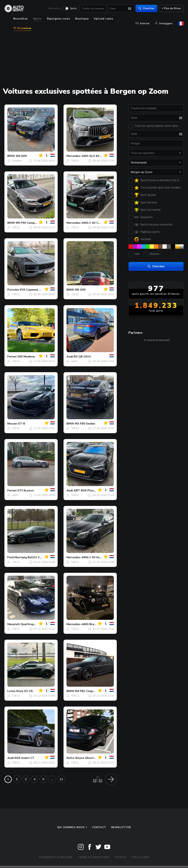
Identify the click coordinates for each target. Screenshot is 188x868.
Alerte (142, 23)
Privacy (121, 857)
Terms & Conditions (93, 857)
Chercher (146, 8)
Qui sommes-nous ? (72, 827)
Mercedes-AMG (77, 156)
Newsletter (121, 827)
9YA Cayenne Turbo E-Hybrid (40, 290)
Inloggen (164, 23)
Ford (11, 557)
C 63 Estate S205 (102, 557)
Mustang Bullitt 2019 (30, 557)
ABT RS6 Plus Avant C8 (91, 490)
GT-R (21, 424)
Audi (70, 357)
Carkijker (17, 161)
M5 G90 (80, 290)
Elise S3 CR (25, 691)
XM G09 (21, 156)
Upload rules (103, 19)
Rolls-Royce (75, 758)
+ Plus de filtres (171, 8)
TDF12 (75, 161)
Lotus (11, 691)
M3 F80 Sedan (85, 424)
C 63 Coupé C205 (101, 223)
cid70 (74, 361)
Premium (22, 28)
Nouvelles (54, 8)
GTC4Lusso (26, 490)
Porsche (13, 290)
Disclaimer (141, 857)
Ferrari (12, 357)
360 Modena (26, 357)
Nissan (12, 424)
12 (61, 779)
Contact (99, 827)
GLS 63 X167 (98, 156)
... (52, 779)
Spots (73, 8)
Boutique (82, 19)
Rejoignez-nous (59, 19)
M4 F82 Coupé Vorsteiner (93, 691)
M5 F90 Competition (30, 223)
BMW (11, 156)
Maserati (14, 624)
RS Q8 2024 (82, 357)
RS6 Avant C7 (24, 758)
